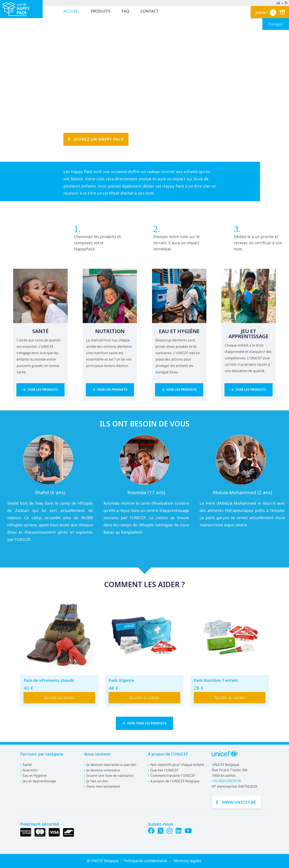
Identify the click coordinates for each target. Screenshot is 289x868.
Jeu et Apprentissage (39, 781)
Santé (27, 765)
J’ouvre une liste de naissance (110, 776)
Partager (276, 24)
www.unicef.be (239, 802)
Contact (150, 11)
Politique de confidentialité (146, 861)
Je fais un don (97, 781)
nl (278, 3)
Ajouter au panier (59, 698)
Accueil (71, 11)
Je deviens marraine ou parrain (111, 765)
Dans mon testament (103, 786)
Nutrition (30, 770)
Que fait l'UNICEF (164, 770)
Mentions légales (187, 861)
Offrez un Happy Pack (99, 129)
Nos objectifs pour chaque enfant (177, 765)
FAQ (125, 11)
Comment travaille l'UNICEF (173, 776)
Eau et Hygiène (35, 776)
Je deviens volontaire (103, 770)
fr (286, 3)
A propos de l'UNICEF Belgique (175, 781)
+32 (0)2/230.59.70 (226, 781)
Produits (101, 11)
